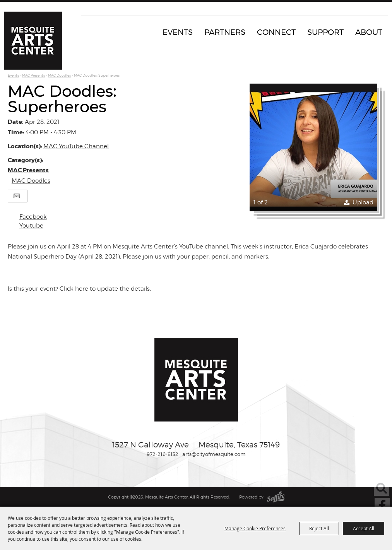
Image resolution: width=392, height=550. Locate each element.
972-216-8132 (163, 454)
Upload (363, 202)
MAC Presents (33, 75)
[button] (313, 147)
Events (178, 32)
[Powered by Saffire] (276, 497)
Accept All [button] (364, 528)
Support (325, 32)
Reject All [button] (319, 528)
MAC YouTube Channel (76, 146)
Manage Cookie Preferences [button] (255, 528)
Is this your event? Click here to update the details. (79, 289)
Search (382, 488)
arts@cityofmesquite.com (214, 454)
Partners (225, 32)
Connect (276, 32)
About (369, 32)
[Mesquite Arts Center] (33, 41)
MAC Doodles (59, 75)
